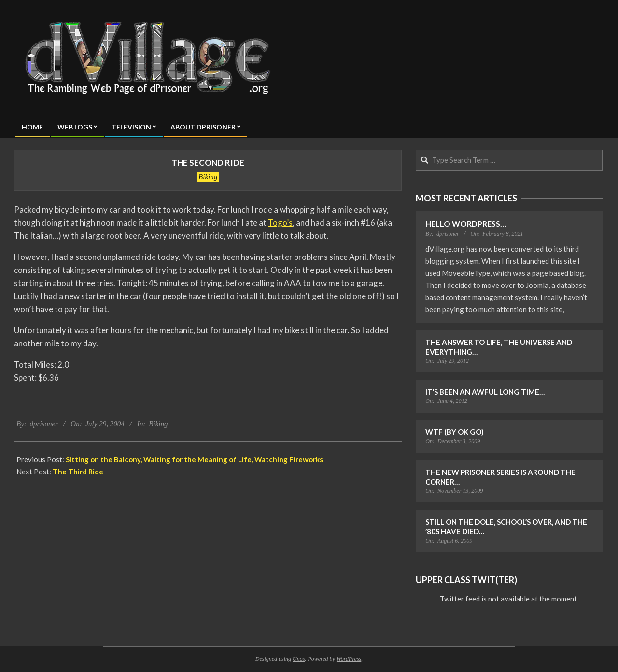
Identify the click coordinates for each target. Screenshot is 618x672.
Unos (299, 659)
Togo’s (280, 222)
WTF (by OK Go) (455, 432)
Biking (208, 177)
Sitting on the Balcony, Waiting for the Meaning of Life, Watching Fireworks (194, 459)
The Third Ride (78, 472)
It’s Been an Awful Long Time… (485, 392)
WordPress (349, 659)
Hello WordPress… (466, 223)
